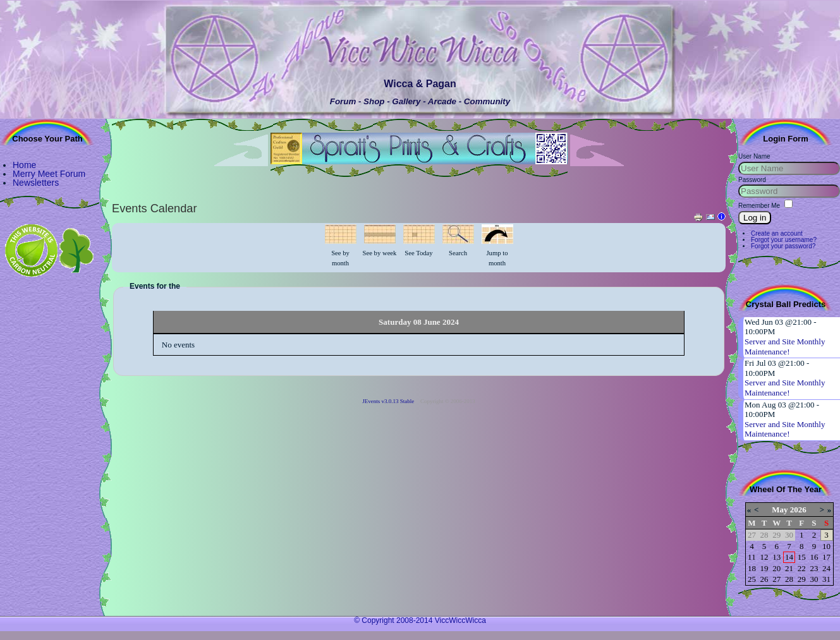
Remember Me (759, 206)
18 (752, 568)
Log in (755, 218)
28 (789, 579)
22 (802, 568)
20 (776, 568)
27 (776, 579)
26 (764, 579)
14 (789, 557)
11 (752, 557)
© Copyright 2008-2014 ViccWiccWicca (420, 620)
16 (814, 557)
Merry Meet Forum (49, 174)
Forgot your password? (783, 246)
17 (826, 557)
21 (789, 568)
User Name (754, 156)
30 (814, 579)
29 (802, 579)
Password (752, 180)
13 (776, 557)
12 (764, 557)
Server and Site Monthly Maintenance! (785, 347)
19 (764, 568)
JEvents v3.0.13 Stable (388, 401)
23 (814, 568)
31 (826, 579)
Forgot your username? (784, 240)
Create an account (777, 233)
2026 (798, 510)
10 (826, 546)
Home (24, 165)
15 (802, 557)
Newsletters (36, 183)
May (780, 510)
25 (752, 579)
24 (826, 568)
